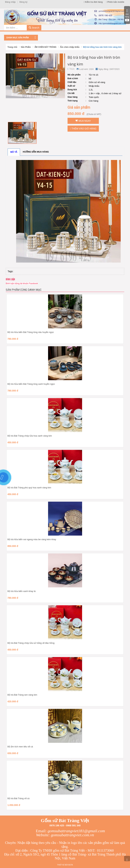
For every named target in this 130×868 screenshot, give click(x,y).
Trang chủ (12, 47)
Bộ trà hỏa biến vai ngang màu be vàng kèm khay (32, 539)
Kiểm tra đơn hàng (93, 2)
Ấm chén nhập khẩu (70, 47)
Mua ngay (83, 121)
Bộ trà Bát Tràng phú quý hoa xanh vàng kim (29, 488)
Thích (71, 69)
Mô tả (14, 152)
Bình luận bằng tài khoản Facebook (22, 283)
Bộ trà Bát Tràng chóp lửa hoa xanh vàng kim (30, 436)
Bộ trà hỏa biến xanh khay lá (21, 591)
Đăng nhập (10, 2)
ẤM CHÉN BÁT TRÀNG (45, 47)
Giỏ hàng (127, 15)
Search (34, 28)
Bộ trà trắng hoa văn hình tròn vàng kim (102, 47)
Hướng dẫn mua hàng (36, 152)
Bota (71, 865)
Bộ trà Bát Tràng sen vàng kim (22, 695)
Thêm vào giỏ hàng (83, 129)
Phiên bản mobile (115, 2)
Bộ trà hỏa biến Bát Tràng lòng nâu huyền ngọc (31, 332)
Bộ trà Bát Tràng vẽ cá (18, 798)
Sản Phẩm (26, 47)
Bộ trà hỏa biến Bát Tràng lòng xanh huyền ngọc (31, 384)
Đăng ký (23, 2)
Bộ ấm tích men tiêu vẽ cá (20, 747)
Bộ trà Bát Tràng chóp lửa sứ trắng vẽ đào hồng (31, 643)
